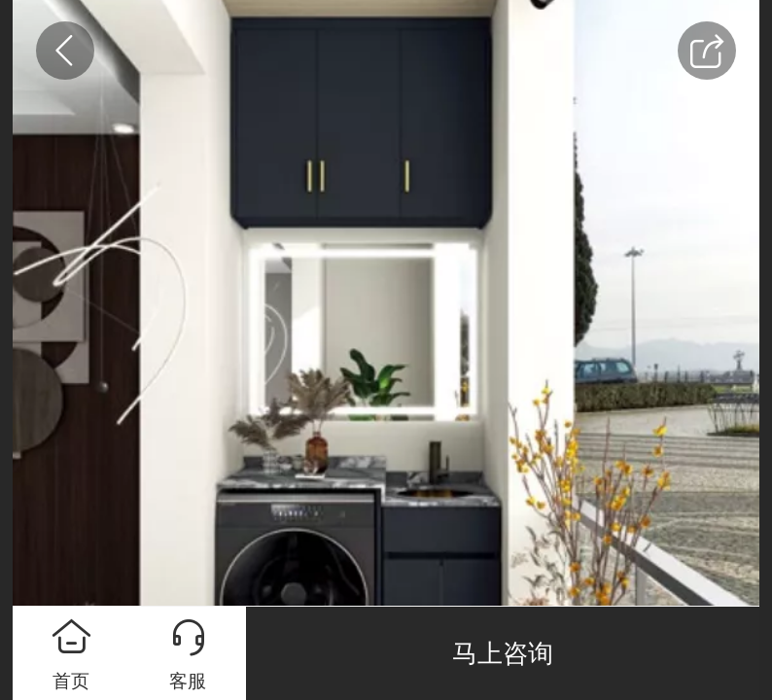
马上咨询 (503, 653)
